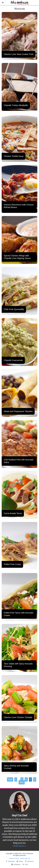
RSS (25, 864)
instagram (16, 864)
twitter (20, 861)
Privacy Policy (14, 858)
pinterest (29, 861)
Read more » (20, 846)
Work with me (25, 858)
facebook (10, 861)
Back (10, 779)
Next (22, 782)
